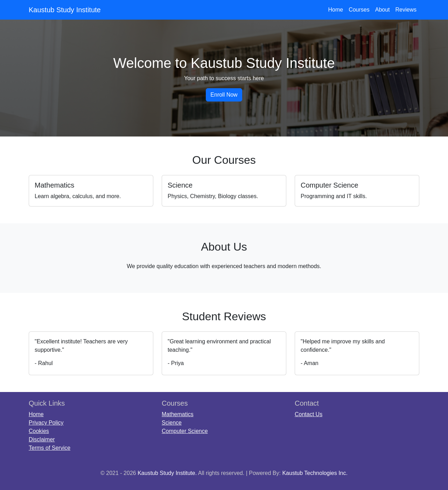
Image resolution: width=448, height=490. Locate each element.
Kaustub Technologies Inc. (315, 473)
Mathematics (178, 414)
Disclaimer (42, 439)
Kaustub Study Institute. (167, 473)
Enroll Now (224, 95)
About (383, 10)
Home (335, 10)
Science (172, 423)
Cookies (39, 431)
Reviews (406, 10)
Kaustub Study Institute (65, 10)
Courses (359, 10)
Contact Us (309, 414)
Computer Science (185, 431)
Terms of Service (50, 448)
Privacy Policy (46, 423)
